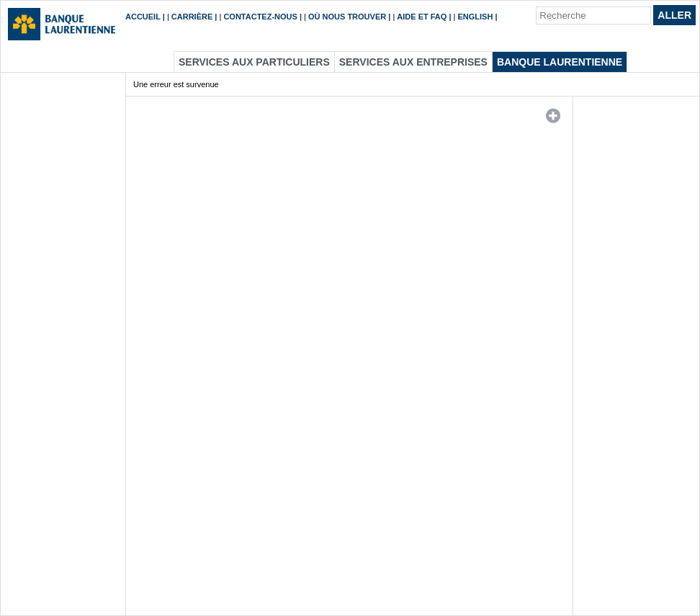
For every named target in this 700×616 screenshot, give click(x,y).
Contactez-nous (260, 17)
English (476, 17)
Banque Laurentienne (560, 62)
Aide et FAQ (422, 17)
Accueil (143, 17)
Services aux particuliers (254, 62)
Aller (674, 15)
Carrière (192, 17)
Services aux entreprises (413, 62)
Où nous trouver (347, 17)
